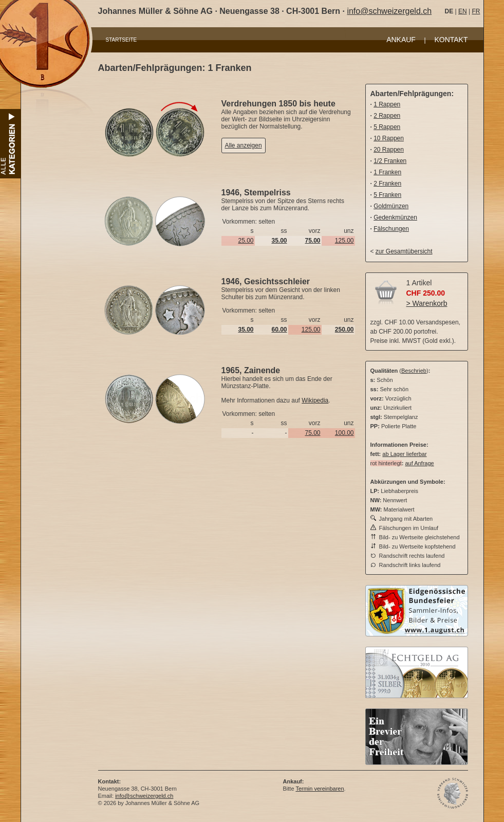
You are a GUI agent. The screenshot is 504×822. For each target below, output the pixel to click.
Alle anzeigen (244, 145)
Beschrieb (414, 371)
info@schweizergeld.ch (389, 11)
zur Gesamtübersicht (404, 251)
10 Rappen (389, 138)
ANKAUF (401, 40)
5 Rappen (387, 127)
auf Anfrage (419, 463)
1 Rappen (387, 104)
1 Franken (387, 172)
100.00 (344, 433)
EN (463, 11)
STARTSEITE (122, 40)
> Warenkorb (427, 303)
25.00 (246, 241)
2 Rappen (387, 116)
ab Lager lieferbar (404, 454)
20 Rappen (389, 150)
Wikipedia (315, 400)
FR (476, 11)
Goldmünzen (391, 206)
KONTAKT (451, 40)
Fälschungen (391, 229)
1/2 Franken (390, 161)
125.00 (344, 241)
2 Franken (387, 184)
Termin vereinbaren (320, 789)
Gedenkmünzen (395, 217)
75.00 (312, 433)
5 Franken (387, 195)
